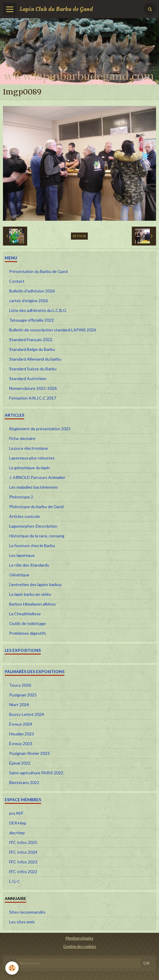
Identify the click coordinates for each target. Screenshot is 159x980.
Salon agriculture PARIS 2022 (36, 773)
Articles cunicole (25, 516)
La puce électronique (29, 448)
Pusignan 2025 (23, 695)
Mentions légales (79, 938)
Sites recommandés (27, 912)
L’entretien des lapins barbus (35, 584)
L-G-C (15, 881)
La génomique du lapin (30, 468)
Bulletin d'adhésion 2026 (32, 291)
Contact (17, 281)
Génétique (19, 575)
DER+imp (18, 823)
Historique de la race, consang (37, 536)
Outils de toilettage (27, 623)
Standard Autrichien (28, 378)
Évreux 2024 (21, 724)
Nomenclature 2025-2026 (33, 388)
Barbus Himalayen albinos (33, 604)
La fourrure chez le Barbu (32, 545)
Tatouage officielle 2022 (31, 320)
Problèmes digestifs (28, 633)
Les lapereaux (22, 555)
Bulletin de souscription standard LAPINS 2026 (53, 330)
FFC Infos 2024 (23, 852)
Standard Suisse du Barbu (33, 369)
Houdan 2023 (22, 734)
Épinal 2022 (20, 763)
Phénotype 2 (21, 497)
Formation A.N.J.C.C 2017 (33, 398)
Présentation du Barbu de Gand (38, 271)
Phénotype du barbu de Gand (36, 507)
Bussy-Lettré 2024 (27, 714)
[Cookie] (12, 968)
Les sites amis (22, 922)
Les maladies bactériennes (34, 487)
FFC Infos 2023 (23, 862)
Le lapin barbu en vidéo (30, 594)
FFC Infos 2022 (23, 872)
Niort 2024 (19, 705)
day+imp (17, 833)
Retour (79, 236)
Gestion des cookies (80, 947)
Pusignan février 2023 (29, 753)
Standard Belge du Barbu (32, 349)
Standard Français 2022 (31, 340)
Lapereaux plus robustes (32, 458)
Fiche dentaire (22, 438)
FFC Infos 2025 (23, 842)
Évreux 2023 (21, 743)
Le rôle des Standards (29, 565)
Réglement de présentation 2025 (40, 429)
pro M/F (16, 813)
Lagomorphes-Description (33, 526)
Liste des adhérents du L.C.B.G (38, 310)
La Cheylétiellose (25, 614)
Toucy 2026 (20, 685)
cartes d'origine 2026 (29, 301)
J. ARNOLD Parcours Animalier (37, 477)
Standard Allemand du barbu (35, 359)
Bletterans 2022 (24, 782)
